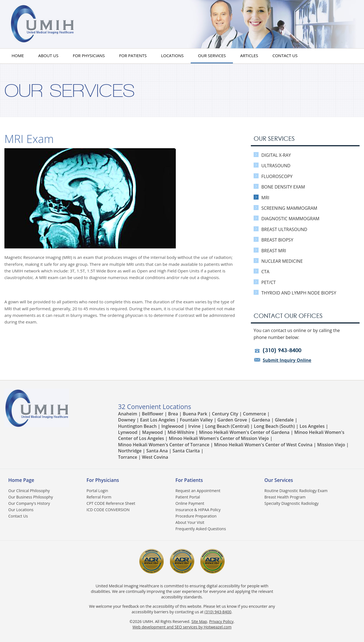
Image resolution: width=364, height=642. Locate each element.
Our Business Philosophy (31, 497)
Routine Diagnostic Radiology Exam (296, 491)
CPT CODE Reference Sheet (111, 503)
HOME (18, 55)
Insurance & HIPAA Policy (198, 510)
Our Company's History (29, 503)
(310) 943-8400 (218, 612)
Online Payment (190, 503)
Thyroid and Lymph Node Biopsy (295, 293)
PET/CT (265, 282)
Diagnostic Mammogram (286, 219)
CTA (261, 272)
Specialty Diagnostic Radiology (291, 503)
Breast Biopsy (273, 240)
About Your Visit (190, 522)
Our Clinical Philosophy (29, 491)
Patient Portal (188, 497)
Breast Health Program (285, 497)
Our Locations (21, 510)
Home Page (21, 480)
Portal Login (97, 491)
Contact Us (285, 55)
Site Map (199, 621)
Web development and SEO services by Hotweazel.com (182, 627)
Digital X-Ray (272, 155)
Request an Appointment (198, 491)
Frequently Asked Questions (201, 529)
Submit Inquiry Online (287, 360)
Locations (172, 55)
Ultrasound (272, 166)
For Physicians (89, 55)
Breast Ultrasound (280, 229)
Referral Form (99, 497)
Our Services (212, 55)
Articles (249, 55)
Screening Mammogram (285, 208)
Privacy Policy (221, 621)
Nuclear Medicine (278, 261)
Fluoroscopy (273, 176)
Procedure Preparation (196, 516)
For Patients (133, 55)
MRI (261, 198)
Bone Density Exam (279, 187)
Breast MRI (270, 251)
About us (48, 55)
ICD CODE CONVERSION (108, 510)
